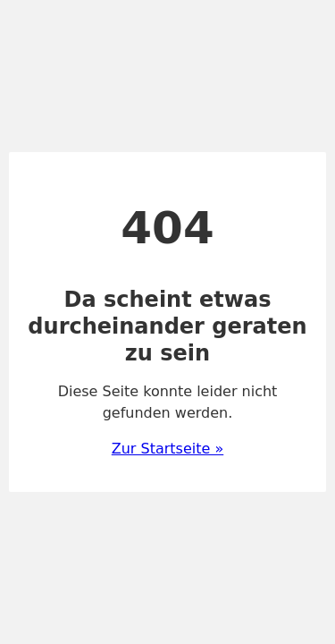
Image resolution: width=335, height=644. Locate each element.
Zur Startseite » (167, 449)
